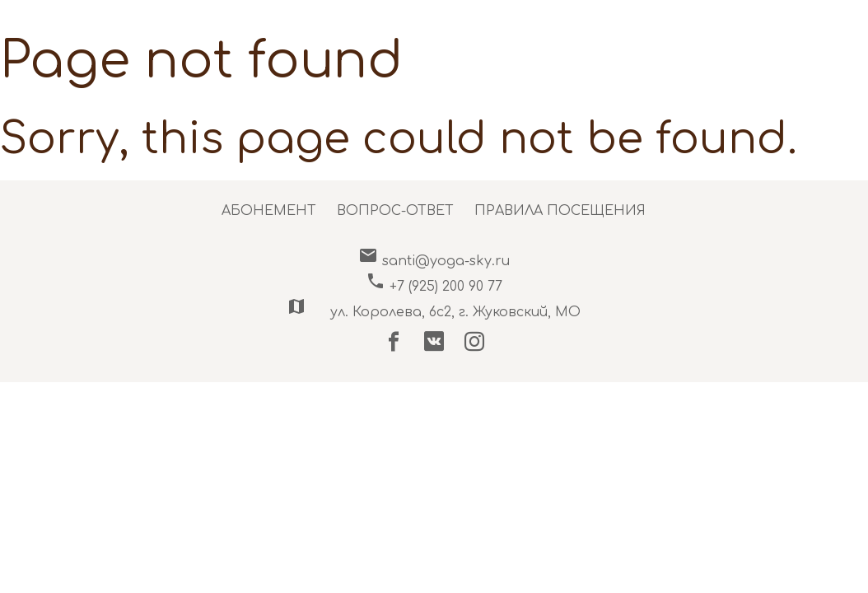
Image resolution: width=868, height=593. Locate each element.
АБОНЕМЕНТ (269, 211)
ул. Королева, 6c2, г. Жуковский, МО (434, 312)
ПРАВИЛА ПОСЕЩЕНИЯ (560, 211)
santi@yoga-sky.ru (434, 261)
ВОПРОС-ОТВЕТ (395, 211)
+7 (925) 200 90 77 (434, 287)
